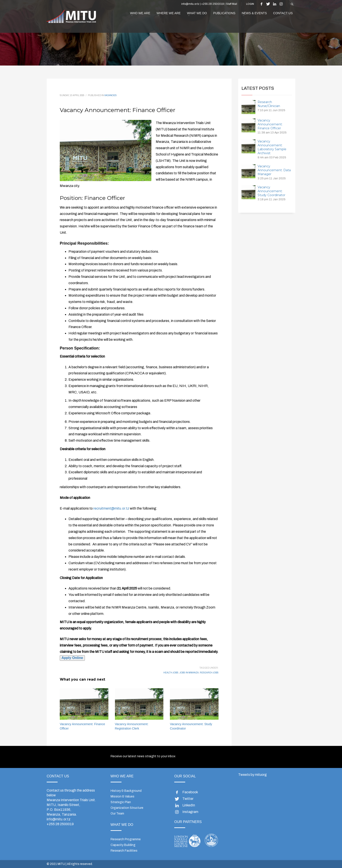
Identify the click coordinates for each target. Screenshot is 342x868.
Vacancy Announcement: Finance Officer (270, 124)
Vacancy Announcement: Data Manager (274, 170)
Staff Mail (232, 4)
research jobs (209, 673)
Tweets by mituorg (252, 775)
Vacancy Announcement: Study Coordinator (271, 191)
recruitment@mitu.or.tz (111, 508)
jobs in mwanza (189, 673)
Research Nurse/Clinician (269, 104)
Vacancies (110, 95)
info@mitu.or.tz (59, 819)
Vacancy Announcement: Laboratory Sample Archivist (272, 147)
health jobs (171, 673)
